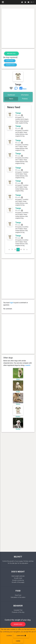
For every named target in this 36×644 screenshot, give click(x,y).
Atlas (18, 379)
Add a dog (10, 61)
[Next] (27, 250)
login (12, 303)
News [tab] (11, 99)
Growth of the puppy (18, 582)
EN (32, 2)
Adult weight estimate (18, 576)
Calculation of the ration (18, 597)
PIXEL (18, 392)
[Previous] (9, 250)
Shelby (18, 429)
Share (23, 89)
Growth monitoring (18, 580)
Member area (18, 624)
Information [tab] (25, 95)
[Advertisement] (18, 28)
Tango (18, 113)
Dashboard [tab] (11, 95)
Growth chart (18, 578)
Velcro (18, 404)
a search (27, 365)
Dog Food (18, 595)
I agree (18, 641)
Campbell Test (18, 610)
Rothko (18, 417)
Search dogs (10, 65)
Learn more (21, 636)
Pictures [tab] (25, 99)
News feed (11, 54)
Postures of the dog (18, 612)
